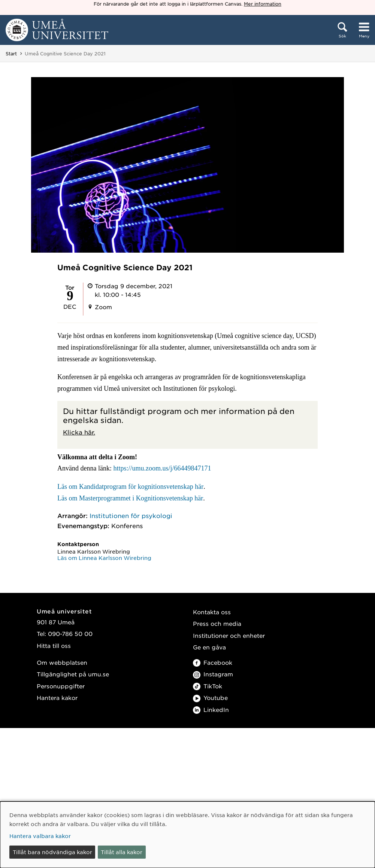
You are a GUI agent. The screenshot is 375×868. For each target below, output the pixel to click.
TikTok (208, 686)
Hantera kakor (57, 698)
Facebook (213, 662)
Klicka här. (79, 432)
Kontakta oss (212, 612)
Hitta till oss (54, 645)
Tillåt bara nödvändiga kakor (52, 852)
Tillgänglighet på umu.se (73, 674)
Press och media (217, 623)
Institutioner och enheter (229, 635)
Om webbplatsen (62, 662)
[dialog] (187, 835)
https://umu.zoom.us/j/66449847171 (162, 468)
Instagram (213, 674)
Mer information (263, 4)
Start (11, 54)
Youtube (210, 698)
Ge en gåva (209, 647)
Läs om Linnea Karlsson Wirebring (104, 558)
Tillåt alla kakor (122, 852)
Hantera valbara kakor (40, 836)
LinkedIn (211, 709)
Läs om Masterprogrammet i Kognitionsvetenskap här (130, 498)
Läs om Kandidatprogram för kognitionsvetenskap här (130, 487)
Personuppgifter (61, 686)
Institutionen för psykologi (131, 515)
